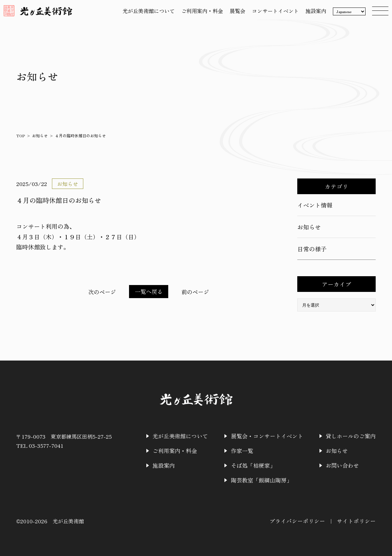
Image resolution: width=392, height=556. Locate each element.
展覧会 (235, 14)
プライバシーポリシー (301, 519)
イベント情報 (315, 205)
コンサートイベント (272, 14)
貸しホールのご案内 (352, 436)
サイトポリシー (357, 519)
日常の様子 (312, 249)
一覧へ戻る (149, 292)
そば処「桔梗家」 (259, 464)
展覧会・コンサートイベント (272, 436)
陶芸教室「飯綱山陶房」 (267, 479)
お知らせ (40, 135)
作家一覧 (249, 450)
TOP (21, 135)
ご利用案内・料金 (199, 14)
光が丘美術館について (146, 14)
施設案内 (313, 14)
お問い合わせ (344, 464)
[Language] (346, 15)
